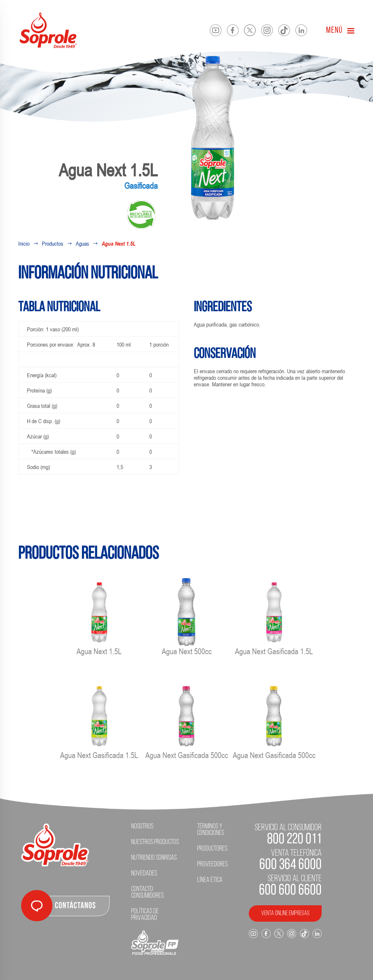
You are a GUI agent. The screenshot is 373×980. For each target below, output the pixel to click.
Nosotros (142, 827)
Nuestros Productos (155, 842)
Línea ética (210, 880)
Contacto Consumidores (147, 893)
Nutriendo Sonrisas (154, 858)
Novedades (144, 874)
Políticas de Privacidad (145, 915)
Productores (212, 849)
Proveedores (212, 864)
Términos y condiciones (211, 830)
